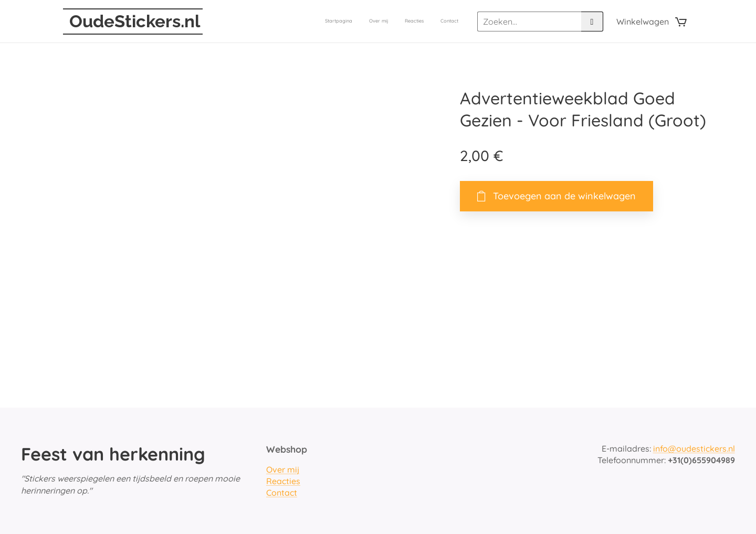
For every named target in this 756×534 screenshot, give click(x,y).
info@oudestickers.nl (694, 448)
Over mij (283, 469)
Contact (282, 493)
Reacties (283, 481)
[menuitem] (411, 22)
